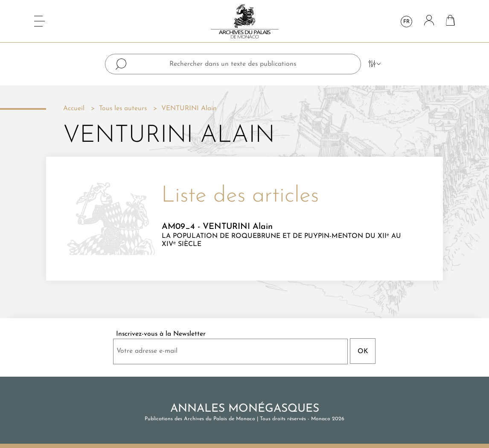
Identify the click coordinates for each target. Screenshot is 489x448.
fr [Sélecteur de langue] (406, 22)
